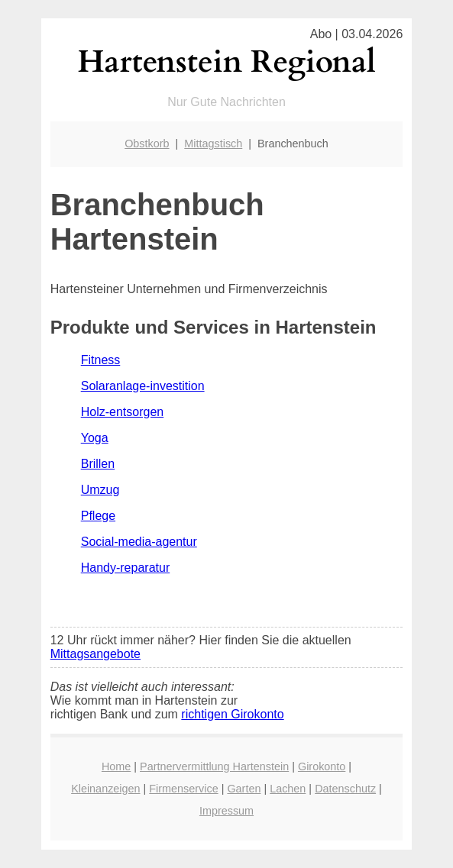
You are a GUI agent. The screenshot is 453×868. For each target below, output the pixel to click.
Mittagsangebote (95, 654)
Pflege (98, 516)
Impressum (226, 811)
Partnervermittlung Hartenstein (214, 766)
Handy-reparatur (126, 568)
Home (116, 766)
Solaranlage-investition (143, 386)
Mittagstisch (213, 144)
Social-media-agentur (139, 542)
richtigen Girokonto (232, 714)
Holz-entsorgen (123, 412)
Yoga (95, 438)
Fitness (101, 360)
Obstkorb (147, 144)
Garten (244, 789)
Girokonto (322, 766)
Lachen (288, 789)
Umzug (100, 490)
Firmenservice (183, 789)
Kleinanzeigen (105, 789)
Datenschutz (345, 789)
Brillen (98, 464)
